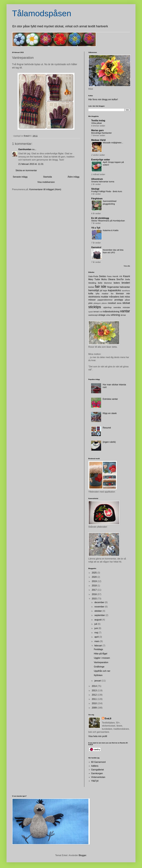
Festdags (98, 649)
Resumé (107, 428)
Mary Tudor (94, 279)
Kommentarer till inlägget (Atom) (45, 189)
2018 (95, 586)
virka (108, 315)
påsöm (104, 303)
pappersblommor (105, 300)
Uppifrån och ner (102, 671)
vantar (125, 311)
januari (98, 681)
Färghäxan (97, 199)
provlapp (119, 300)
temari (96, 312)
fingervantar (113, 287)
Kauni (127, 276)
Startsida (47, 177)
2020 (95, 577)
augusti (98, 620)
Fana (109, 276)
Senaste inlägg (20, 177)
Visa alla (127, 266)
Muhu (104, 279)
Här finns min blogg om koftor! (103, 99)
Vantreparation (101, 662)
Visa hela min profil (98, 736)
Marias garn (97, 130)
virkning (115, 315)
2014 (95, 686)
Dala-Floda (93, 276)
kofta (91, 294)
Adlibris (95, 766)
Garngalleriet (97, 770)
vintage (102, 315)
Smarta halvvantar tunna (103, 182)
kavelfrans (126, 291)
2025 (95, 573)
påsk (90, 303)
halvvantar (125, 287)
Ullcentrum (97, 179)
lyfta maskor (102, 294)
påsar (127, 300)
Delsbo (102, 276)
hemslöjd (94, 290)
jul (101, 290)
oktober (98, 611)
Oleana (112, 279)
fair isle (101, 287)
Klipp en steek (110, 413)
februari (99, 646)
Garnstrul (96, 247)
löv (112, 294)
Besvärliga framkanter (102, 133)
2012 (95, 695)
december (100, 602)
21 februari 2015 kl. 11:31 (31, 164)
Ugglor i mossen (102, 658)
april (97, 637)
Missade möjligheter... (113, 143)
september (100, 615)
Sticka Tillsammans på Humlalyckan (108, 221)
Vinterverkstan (98, 777)
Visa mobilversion (46, 182)
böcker (91, 287)
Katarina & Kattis (111, 230)
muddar (104, 297)
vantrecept (93, 315)
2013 (95, 691)
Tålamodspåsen (42, 13)
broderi (126, 283)
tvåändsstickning (111, 312)
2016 (95, 594)
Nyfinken (98, 675)
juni (96, 628)
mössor (92, 300)
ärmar (123, 315)
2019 (95, 581)
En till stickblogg (100, 218)
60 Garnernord (98, 762)
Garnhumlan (25, 149)
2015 (95, 599)
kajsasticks (114, 290)
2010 (95, 703)
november (100, 607)
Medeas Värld (98, 140)
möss (127, 297)
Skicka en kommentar (26, 170)
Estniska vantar (110, 399)
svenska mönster (122, 307)
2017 (95, 590)
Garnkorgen (97, 773)
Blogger (82, 855)
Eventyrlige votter (101, 160)
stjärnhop (107, 307)
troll (101, 312)
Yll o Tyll (96, 228)
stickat (126, 303)
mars (97, 641)
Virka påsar (97, 123)
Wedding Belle (95, 283)
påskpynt (97, 303)
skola (119, 303)
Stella (127, 279)
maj (97, 633)
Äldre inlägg (74, 177)
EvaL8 (108, 719)
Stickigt (95, 189)
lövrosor (120, 294)
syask (91, 312)
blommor (108, 283)
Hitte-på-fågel (101, 654)
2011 (95, 699)
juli (96, 624)
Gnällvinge (99, 667)
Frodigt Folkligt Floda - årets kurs (107, 191)
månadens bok (116, 297)
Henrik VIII (117, 276)
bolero (117, 283)
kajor (105, 291)
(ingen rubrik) (109, 442)
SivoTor (120, 279)
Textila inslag (98, 121)
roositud (112, 303)
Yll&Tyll (95, 781)
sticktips (95, 307)
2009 (95, 708)
